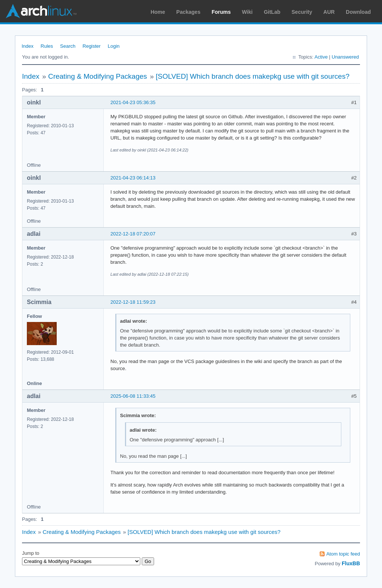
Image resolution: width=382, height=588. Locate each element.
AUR (329, 12)
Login (114, 46)
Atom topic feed (343, 554)
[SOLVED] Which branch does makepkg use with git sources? (252, 76)
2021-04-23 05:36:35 (133, 102)
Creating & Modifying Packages (98, 76)
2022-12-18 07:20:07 (133, 234)
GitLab (272, 12)
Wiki (248, 12)
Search (68, 46)
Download (358, 12)
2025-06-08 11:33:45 (133, 396)
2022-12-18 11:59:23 (133, 302)
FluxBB (351, 563)
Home (158, 12)
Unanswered (345, 57)
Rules (47, 46)
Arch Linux (41, 11)
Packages (189, 12)
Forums (221, 12)
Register (91, 46)
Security (302, 12)
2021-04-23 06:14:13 (133, 178)
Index (28, 46)
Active (321, 57)
